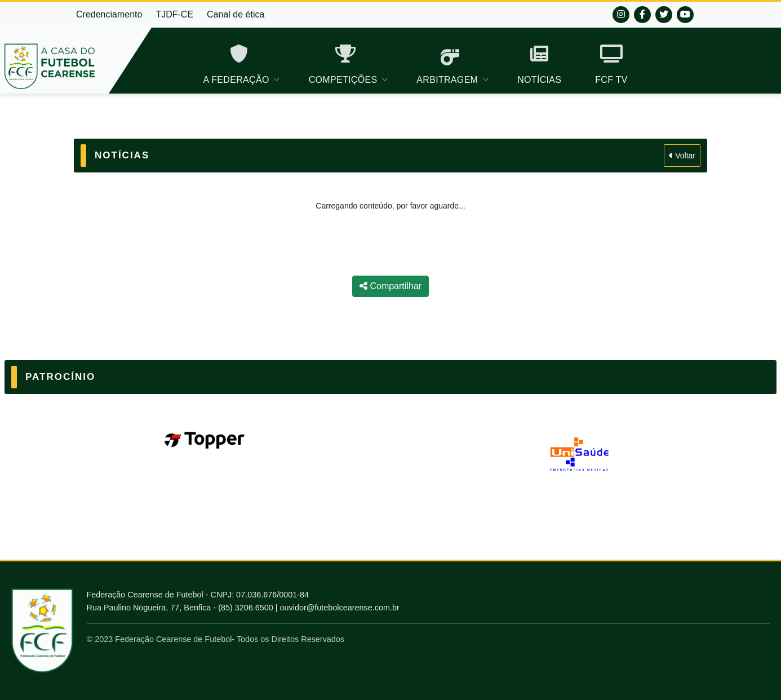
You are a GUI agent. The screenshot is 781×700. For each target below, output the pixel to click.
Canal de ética (236, 14)
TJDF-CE (174, 14)
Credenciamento (109, 14)
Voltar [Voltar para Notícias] (682, 156)
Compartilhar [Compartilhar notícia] (390, 286)
